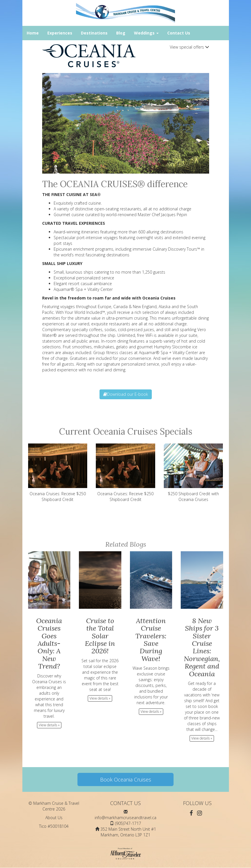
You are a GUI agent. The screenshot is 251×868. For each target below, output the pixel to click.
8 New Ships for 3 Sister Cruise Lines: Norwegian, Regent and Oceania (202, 647)
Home (33, 33)
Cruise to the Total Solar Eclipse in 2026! (100, 636)
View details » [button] (49, 725)
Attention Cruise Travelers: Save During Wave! (151, 640)
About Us (54, 818)
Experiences (60, 33)
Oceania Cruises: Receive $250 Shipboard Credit (58, 473)
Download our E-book (126, 394)
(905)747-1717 (128, 823)
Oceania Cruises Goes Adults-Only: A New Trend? (49, 643)
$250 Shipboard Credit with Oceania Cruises (193, 473)
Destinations (94, 33)
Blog (121, 33)
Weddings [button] (146, 33)
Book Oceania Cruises (126, 779)
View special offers (189, 47)
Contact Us (179, 33)
